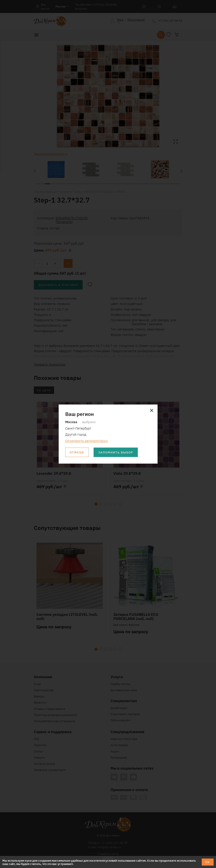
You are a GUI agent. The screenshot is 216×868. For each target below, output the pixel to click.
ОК (208, 862)
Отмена (77, 452)
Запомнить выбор (116, 452)
